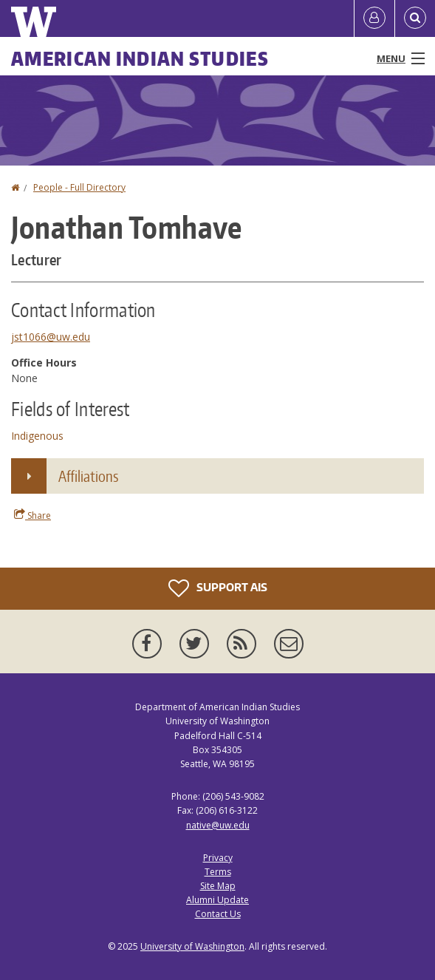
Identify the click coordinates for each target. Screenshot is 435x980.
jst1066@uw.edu (51, 337)
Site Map (218, 886)
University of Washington (192, 946)
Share (32, 515)
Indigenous (37, 436)
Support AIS (218, 588)
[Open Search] (415, 18)
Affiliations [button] (88, 476)
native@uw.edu (218, 825)
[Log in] (374, 18)
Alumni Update (217, 900)
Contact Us (218, 914)
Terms (218, 872)
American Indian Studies (140, 58)
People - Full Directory (79, 187)
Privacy (218, 858)
